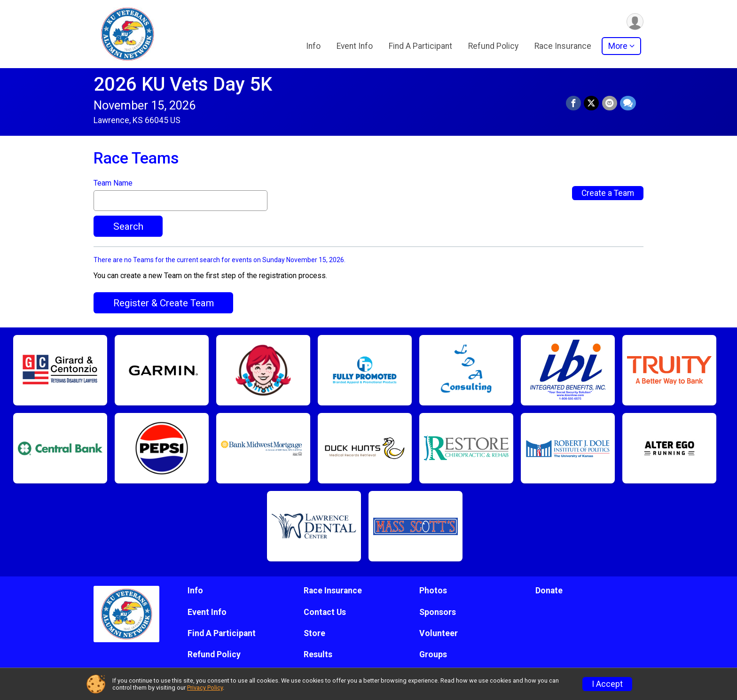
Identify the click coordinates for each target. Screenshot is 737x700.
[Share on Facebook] (574, 103)
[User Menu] (635, 22)
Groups (433, 654)
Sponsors (438, 612)
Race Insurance (563, 47)
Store (314, 633)
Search (128, 226)
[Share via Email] (610, 103)
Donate (549, 591)
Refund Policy (493, 47)
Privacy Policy (205, 688)
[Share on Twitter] (592, 103)
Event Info (355, 47)
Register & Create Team (164, 303)
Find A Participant (420, 47)
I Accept (607, 684)
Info (313, 47)
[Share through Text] (628, 103)
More (618, 47)
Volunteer (439, 633)
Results (318, 654)
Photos (433, 591)
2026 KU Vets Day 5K (183, 84)
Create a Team (608, 193)
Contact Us (325, 612)
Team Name (113, 183)
